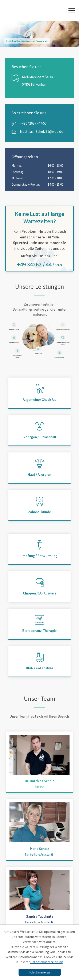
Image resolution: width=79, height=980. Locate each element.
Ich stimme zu (39, 972)
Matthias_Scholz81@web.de (42, 132)
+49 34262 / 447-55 (33, 123)
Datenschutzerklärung (47, 962)
